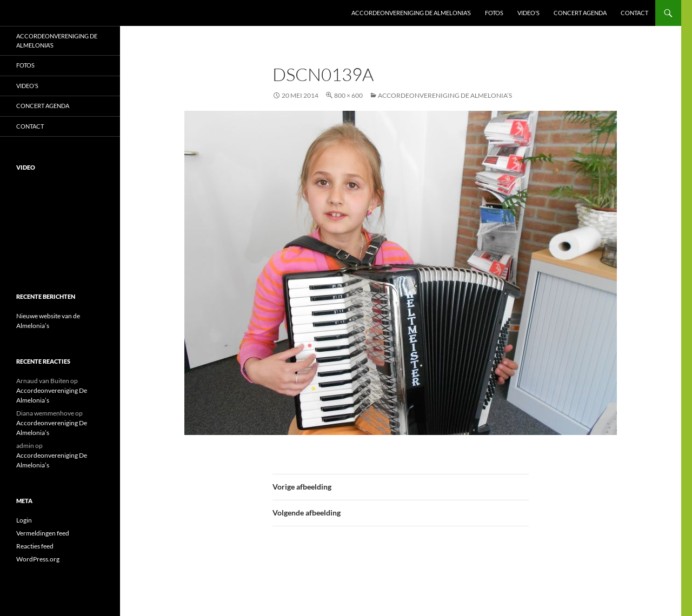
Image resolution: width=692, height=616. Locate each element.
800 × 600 (348, 95)
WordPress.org (38, 559)
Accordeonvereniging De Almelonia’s (411, 13)
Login (24, 520)
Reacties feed (35, 546)
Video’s (528, 13)
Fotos (494, 13)
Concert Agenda (580, 13)
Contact (634, 13)
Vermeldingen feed (43, 533)
